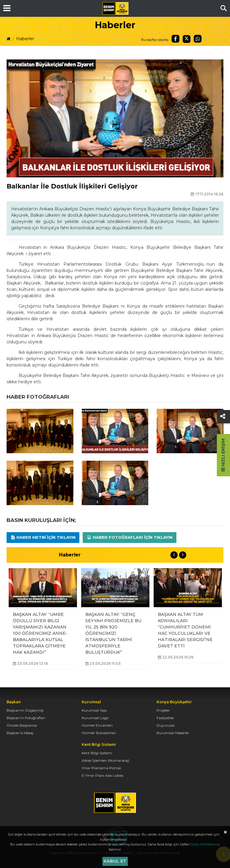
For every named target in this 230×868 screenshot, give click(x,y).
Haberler (25, 39)
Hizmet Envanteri (97, 725)
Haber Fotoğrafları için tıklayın (130, 537)
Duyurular (166, 725)
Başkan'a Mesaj (20, 733)
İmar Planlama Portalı (101, 768)
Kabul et (115, 861)
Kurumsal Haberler (173, 733)
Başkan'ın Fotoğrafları (26, 718)
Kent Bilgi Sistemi (97, 753)
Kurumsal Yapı (94, 710)
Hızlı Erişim (223, 455)
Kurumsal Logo (95, 718)
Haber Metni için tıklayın (43, 537)
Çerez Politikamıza (205, 844)
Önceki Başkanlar (22, 725)
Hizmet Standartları (99, 733)
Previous (174, 555)
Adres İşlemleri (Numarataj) (106, 760)
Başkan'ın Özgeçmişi (25, 710)
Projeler (163, 710)
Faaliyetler (165, 718)
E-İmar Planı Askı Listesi (103, 775)
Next (183, 555)
